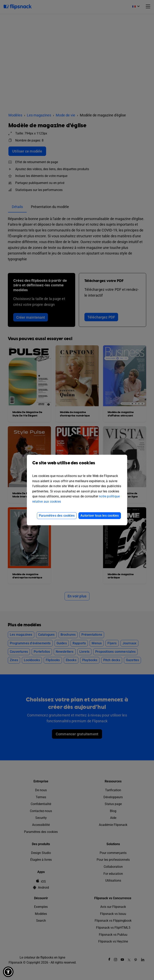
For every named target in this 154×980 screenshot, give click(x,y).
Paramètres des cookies (57, 516)
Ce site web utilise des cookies (77, 466)
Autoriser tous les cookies (100, 516)
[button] (8, 972)
